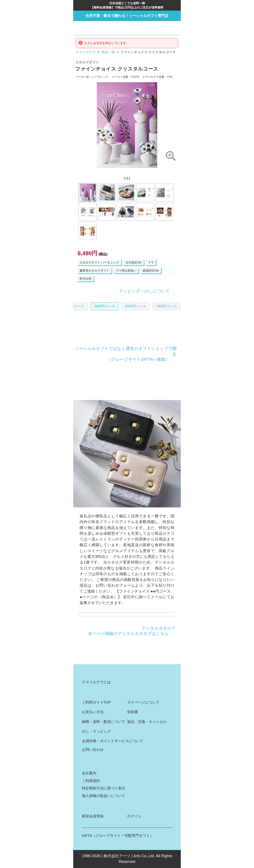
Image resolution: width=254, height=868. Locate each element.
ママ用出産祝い (126, 271)
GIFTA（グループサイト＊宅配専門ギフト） (118, 836)
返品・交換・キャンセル (147, 722)
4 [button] (116, 172)
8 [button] (138, 172)
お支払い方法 (93, 712)
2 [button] (105, 172)
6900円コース (123, 306)
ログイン (134, 816)
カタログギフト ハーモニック (99, 262)
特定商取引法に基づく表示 (104, 788)
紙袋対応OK (151, 271)
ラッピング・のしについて (144, 291)
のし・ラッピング (96, 731)
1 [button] (99, 172)
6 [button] (127, 172)
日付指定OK (134, 262)
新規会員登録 (93, 816)
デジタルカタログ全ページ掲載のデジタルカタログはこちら (132, 631)
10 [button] (149, 172)
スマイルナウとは (96, 682)
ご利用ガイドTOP (96, 702)
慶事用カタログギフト (94, 271)
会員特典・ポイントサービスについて (113, 741)
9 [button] (144, 172)
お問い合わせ (93, 750)
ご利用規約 (91, 781)
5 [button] (121, 172)
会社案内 (89, 773)
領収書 (133, 712)
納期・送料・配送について (104, 722)
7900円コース (154, 306)
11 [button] (155, 172)
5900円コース (93, 306)
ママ (151, 262)
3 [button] (110, 172)
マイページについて (143, 702)
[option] (127, 125)
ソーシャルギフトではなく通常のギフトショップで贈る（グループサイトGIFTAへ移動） (126, 354)
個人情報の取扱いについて (104, 796)
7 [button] (133, 172)
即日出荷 (86, 279)
